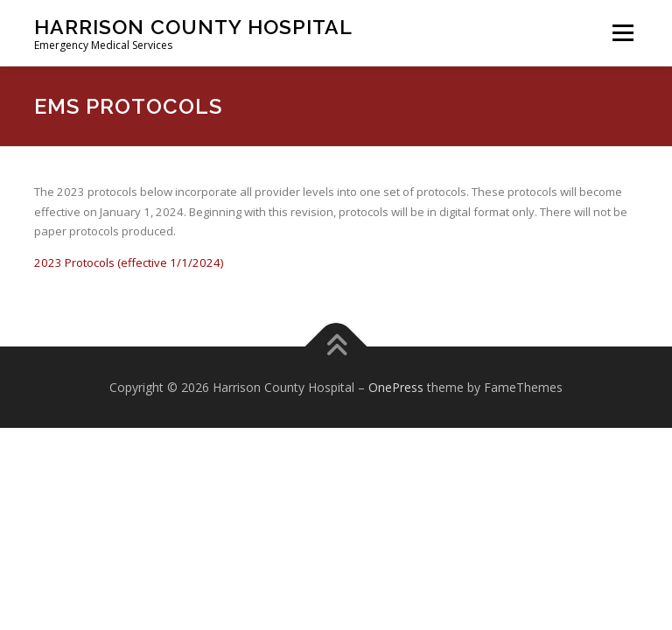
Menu (623, 32)
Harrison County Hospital (193, 27)
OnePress (396, 387)
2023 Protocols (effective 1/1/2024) (129, 262)
